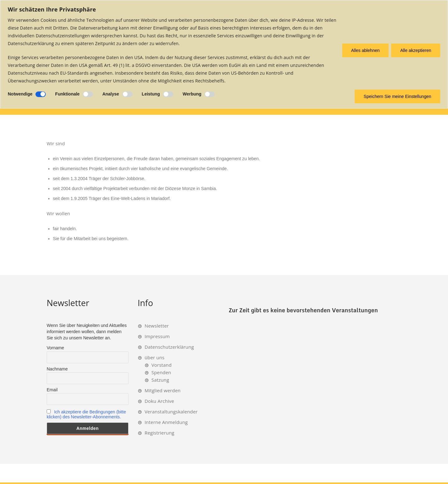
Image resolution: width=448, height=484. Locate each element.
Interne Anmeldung (166, 422)
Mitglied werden (163, 390)
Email (52, 390)
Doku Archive (159, 401)
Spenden (161, 372)
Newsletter (157, 326)
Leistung (151, 94)
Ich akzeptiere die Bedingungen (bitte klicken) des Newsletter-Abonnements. (86, 414)
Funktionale (67, 94)
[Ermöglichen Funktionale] (88, 94)
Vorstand (162, 365)
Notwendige (20, 94)
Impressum (157, 336)
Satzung (160, 380)
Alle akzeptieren (416, 50)
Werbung (192, 94)
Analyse (111, 94)
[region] (224, 54)
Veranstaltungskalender (171, 412)
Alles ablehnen (366, 50)
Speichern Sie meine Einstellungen (397, 96)
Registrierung (160, 433)
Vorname (55, 348)
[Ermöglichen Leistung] (168, 94)
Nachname (57, 369)
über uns (155, 357)
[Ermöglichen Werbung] (210, 94)
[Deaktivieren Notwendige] (41, 94)
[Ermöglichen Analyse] (127, 94)
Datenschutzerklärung (169, 347)
